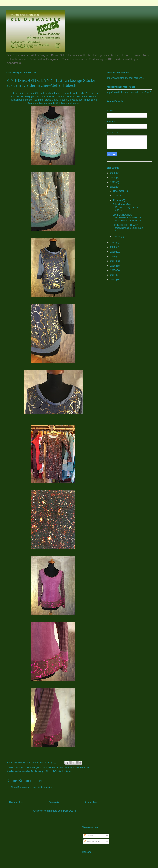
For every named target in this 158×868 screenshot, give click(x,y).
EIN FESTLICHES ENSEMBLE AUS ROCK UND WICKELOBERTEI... (128, 218)
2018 (113, 256)
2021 (113, 242)
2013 (113, 280)
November (119, 191)
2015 (113, 270)
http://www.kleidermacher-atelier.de (125, 78)
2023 (113, 182)
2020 (113, 247)
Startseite (54, 802)
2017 (113, 261)
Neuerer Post (16, 802)
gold (87, 768)
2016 (113, 266)
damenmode (44, 768)
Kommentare (92, 841)
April (116, 196)
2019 (113, 252)
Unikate (67, 771)
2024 (113, 178)
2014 (113, 275)
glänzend (78, 768)
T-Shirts (57, 771)
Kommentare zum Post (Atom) (60, 811)
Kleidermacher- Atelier (18, 771)
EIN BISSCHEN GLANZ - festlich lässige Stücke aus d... (128, 228)
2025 (113, 173)
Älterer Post (91, 802)
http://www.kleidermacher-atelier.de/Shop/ (129, 92)
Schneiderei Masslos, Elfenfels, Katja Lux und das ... (126, 207)
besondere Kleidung (26, 768)
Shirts (48, 771)
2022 (113, 187)
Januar (117, 237)
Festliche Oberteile (62, 768)
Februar (118, 200)
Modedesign (38, 771)
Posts (88, 836)
